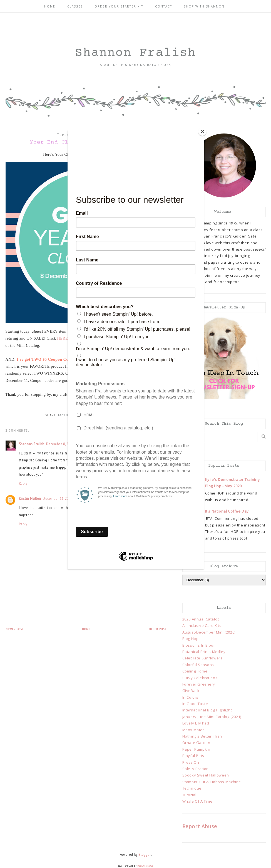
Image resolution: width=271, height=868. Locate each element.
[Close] (202, 132)
